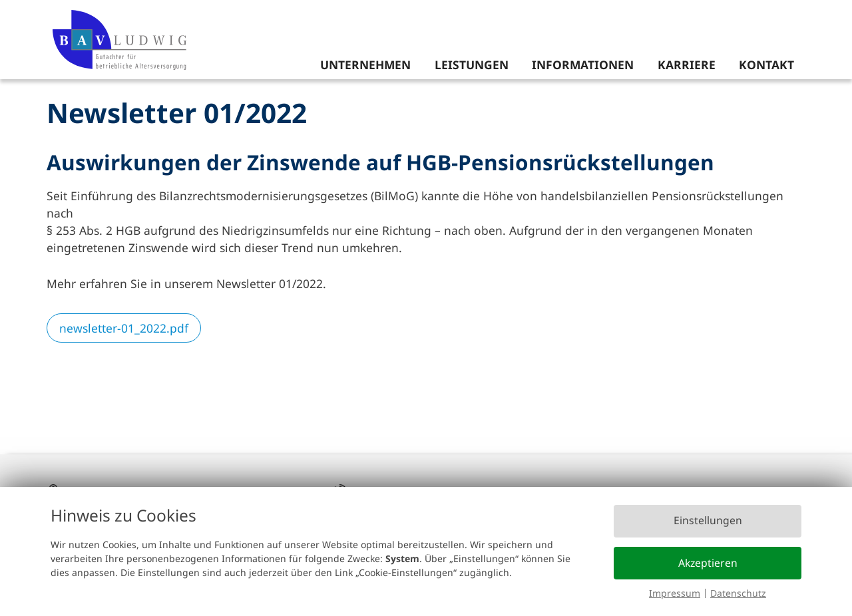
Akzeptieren (708, 563)
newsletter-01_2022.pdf (124, 328)
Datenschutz (738, 593)
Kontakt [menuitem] (766, 65)
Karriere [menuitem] (687, 65)
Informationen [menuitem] (583, 65)
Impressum (675, 593)
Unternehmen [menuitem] (365, 65)
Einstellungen (708, 520)
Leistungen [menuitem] (472, 65)
